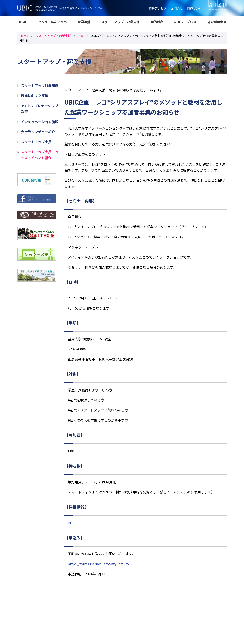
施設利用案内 (217, 22)
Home (24, 36)
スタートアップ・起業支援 (121, 22)
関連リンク (195, 8)
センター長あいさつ (52, 22)
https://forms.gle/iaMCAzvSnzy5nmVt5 (98, 564)
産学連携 (84, 22)
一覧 (81, 36)
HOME (22, 22)
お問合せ (177, 8)
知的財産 (157, 22)
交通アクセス (158, 8)
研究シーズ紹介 (185, 22)
